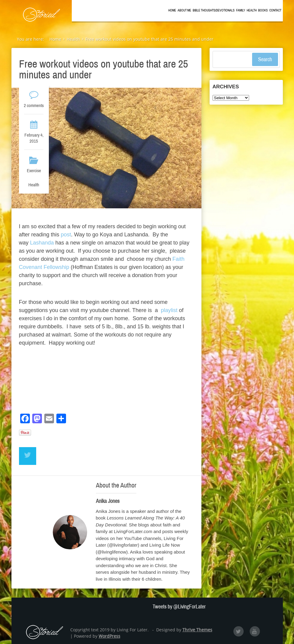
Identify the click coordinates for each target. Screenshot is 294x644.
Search (265, 59)
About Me (184, 10)
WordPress (109, 636)
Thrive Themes (197, 630)
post (66, 235)
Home (172, 10)
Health (252, 10)
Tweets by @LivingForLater (179, 607)
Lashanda (41, 243)
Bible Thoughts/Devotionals (214, 10)
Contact (275, 10)
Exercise (34, 171)
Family (241, 10)
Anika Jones (108, 501)
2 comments (34, 106)
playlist (170, 310)
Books (263, 10)
